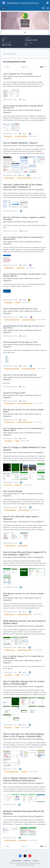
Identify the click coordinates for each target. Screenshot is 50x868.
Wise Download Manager (13, 491)
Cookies (35, 861)
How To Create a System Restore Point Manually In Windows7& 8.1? (23, 238)
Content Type (10, 54)
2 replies (23, 401)
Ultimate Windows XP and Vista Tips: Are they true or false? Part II (24, 327)
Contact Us (27, 861)
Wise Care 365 (33, 222)
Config (16, 377)
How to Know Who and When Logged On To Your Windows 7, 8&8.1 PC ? (25, 553)
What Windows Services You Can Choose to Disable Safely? (23, 411)
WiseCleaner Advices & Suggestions (31, 146)
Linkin (5, 76)
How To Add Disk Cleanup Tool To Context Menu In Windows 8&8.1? (23, 429)
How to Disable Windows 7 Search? (20, 143)
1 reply (22, 175)
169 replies (24, 231)
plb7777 (17, 494)
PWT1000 (18, 222)
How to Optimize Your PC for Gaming (18, 74)
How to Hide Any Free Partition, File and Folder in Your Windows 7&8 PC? (25, 275)
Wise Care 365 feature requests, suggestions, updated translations (24, 218)
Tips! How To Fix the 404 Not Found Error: (20, 375)
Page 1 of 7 (25, 67)
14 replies (24, 317)
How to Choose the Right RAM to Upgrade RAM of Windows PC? (23, 107)
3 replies (23, 100)
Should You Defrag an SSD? (14, 393)
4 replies (23, 336)
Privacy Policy (17, 861)
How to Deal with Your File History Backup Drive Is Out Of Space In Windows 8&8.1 (24, 735)
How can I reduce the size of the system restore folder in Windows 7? (23, 186)
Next (42, 67)
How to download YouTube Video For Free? (20, 309)
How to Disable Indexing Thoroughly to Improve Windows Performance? (22, 779)
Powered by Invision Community (25, 865)
